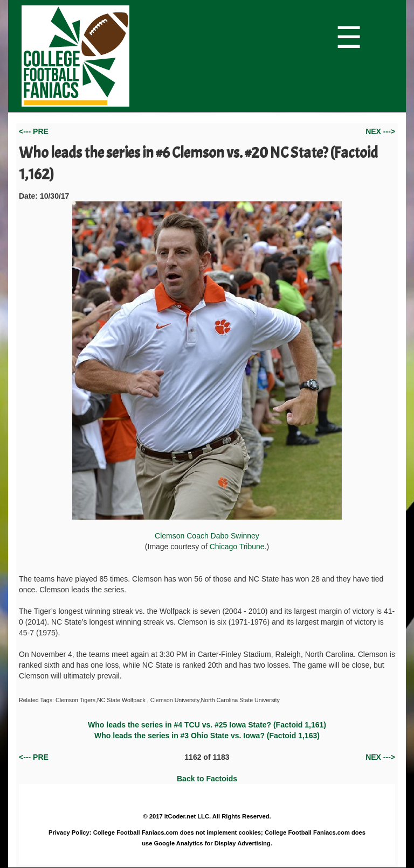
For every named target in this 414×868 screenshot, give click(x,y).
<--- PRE (34, 131)
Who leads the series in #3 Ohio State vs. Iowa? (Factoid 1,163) (207, 736)
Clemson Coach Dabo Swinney (207, 371)
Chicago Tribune (237, 547)
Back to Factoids (207, 779)
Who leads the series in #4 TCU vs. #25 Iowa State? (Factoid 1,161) (207, 725)
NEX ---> (380, 131)
